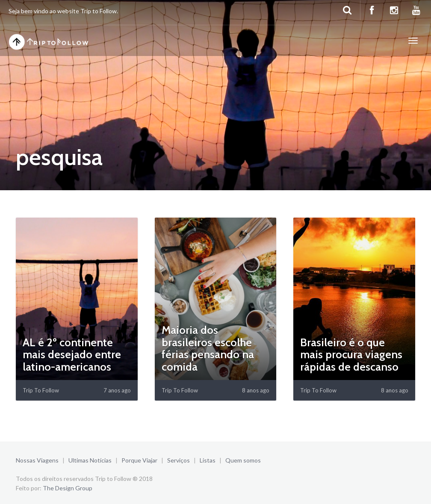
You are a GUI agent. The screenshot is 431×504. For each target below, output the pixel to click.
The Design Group (68, 488)
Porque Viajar (139, 460)
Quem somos (243, 460)
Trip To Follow (41, 390)
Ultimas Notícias (90, 460)
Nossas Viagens (37, 460)
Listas (208, 460)
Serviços (179, 460)
